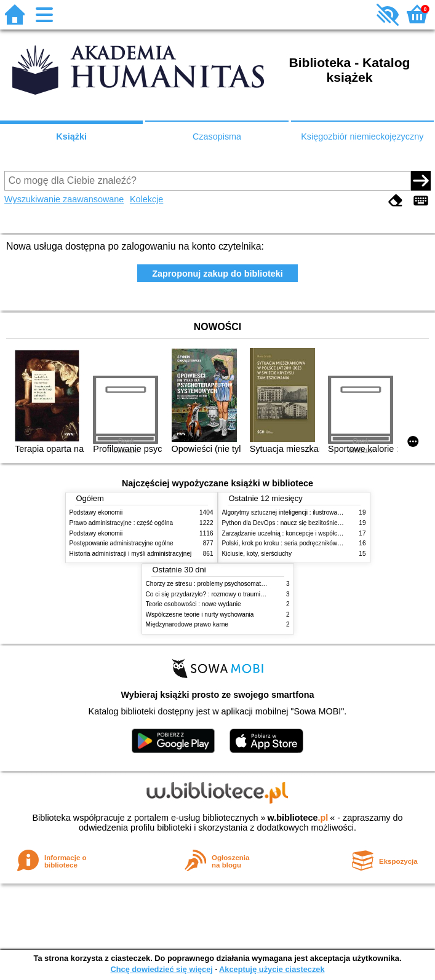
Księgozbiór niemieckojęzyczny (362, 136)
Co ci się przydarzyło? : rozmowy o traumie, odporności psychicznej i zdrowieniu (256, 594)
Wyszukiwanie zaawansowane (64, 199)
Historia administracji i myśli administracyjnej (131, 554)
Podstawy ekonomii (96, 512)
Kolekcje (146, 199)
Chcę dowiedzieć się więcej (161, 969)
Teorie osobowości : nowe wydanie (194, 604)
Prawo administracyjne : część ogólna (122, 523)
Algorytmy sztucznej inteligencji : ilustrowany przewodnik (300, 512)
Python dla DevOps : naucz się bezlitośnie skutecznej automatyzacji (315, 523)
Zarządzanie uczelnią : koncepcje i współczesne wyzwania (302, 533)
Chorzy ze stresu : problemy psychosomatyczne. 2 (215, 584)
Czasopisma (217, 136)
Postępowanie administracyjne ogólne (122, 543)
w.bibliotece (298, 818)
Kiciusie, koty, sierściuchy (257, 554)
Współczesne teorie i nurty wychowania (200, 614)
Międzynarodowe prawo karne (187, 624)
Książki (71, 136)
